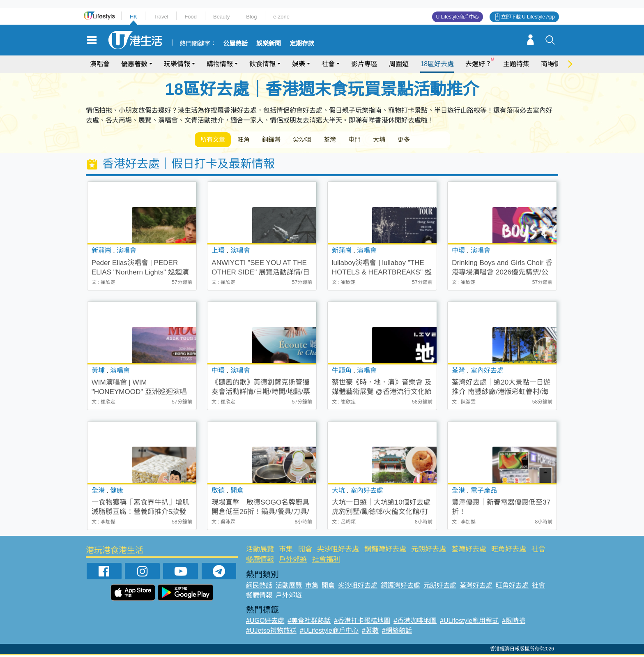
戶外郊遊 (293, 561)
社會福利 (326, 561)
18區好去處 (437, 64)
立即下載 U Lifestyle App (528, 17)
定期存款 (302, 44)
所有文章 (215, 140)
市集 (286, 551)
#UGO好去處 (265, 622)
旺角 (251, 140)
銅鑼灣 (283, 140)
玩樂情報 (177, 64)
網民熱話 (259, 587)
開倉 (305, 551)
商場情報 (554, 64)
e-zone (281, 17)
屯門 (379, 140)
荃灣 (350, 140)
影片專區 (364, 64)
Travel (161, 17)
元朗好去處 (429, 551)
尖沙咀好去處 (338, 551)
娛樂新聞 (269, 44)
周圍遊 (399, 64)
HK (133, 17)
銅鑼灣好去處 (385, 551)
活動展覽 (260, 551)
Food (191, 17)
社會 (328, 64)
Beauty (221, 17)
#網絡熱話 (397, 632)
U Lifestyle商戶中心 (458, 17)
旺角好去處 (509, 551)
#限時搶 (514, 622)
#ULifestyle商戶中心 (329, 632)
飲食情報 (262, 64)
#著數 (370, 632)
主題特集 (516, 64)
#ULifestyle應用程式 (469, 622)
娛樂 (299, 64)
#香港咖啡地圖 (415, 622)
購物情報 (220, 64)
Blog (251, 17)
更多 (436, 140)
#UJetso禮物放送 (271, 632)
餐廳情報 (260, 561)
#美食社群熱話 (309, 622)
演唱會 (100, 64)
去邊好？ (478, 64)
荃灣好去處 (469, 551)
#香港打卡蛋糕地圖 (362, 622)
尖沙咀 (318, 140)
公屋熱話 (235, 44)
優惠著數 (134, 64)
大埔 (407, 140)
